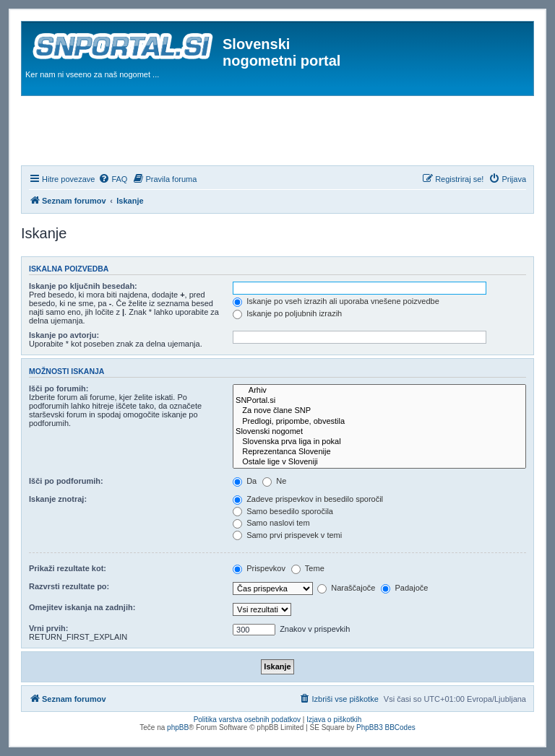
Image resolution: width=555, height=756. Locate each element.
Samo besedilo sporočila (283, 511)
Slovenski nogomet (379, 432)
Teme (308, 568)
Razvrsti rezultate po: (69, 586)
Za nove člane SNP (379, 411)
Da (245, 481)
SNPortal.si (379, 401)
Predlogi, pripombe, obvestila (379, 422)
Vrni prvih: (48, 628)
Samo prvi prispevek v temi (287, 535)
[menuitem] (113, 179)
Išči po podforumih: (66, 481)
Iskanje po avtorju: (64, 335)
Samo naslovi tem (271, 523)
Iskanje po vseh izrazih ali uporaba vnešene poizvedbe (336, 301)
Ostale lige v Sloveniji (379, 462)
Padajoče (404, 588)
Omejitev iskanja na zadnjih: (82, 607)
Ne (274, 481)
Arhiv (379, 391)
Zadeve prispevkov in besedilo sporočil (308, 499)
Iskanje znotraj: (58, 499)
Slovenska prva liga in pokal (379, 442)
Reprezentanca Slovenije (379, 452)
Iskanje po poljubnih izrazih (287, 313)
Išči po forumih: (59, 388)
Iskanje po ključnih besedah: (83, 286)
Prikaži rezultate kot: (68, 568)
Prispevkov (259, 568)
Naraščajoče (346, 588)
